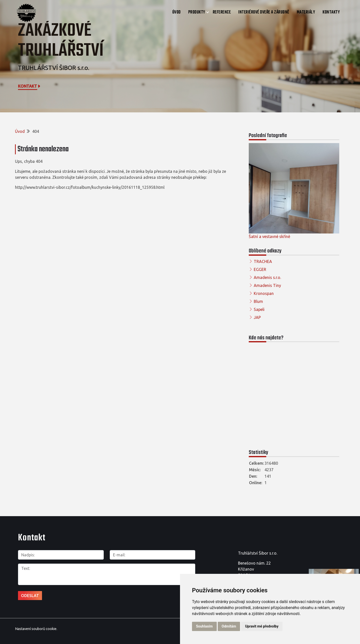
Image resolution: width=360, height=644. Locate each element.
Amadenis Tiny (267, 285)
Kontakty (331, 12)
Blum (258, 301)
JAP (257, 317)
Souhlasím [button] (204, 626)
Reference (222, 12)
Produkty (197, 12)
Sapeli (259, 309)
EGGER (260, 269)
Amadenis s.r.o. (267, 277)
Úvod (176, 12)
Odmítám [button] (229, 626)
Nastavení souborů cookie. (36, 629)
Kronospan (264, 293)
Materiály (306, 12)
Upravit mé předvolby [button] (262, 626)
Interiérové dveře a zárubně (264, 12)
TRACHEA (263, 261)
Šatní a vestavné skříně (269, 236)
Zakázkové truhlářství (61, 41)
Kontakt (29, 86)
